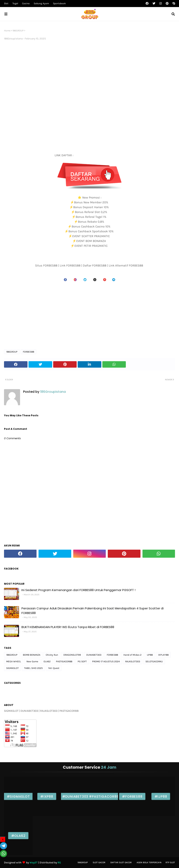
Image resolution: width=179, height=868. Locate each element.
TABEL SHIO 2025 (33, 668)
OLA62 (47, 661)
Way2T (34, 862)
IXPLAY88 (163, 655)
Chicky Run (52, 655)
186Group (83, 862)
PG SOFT (82, 661)
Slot (6, 3)
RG (59, 862)
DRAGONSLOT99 (72, 655)
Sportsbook (59, 3)
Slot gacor (99, 862)
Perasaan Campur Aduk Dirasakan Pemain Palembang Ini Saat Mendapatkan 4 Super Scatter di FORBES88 (93, 611)
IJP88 (150, 655)
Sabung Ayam (41, 3)
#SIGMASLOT (18, 796)
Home (7, 31)
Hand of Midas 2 (132, 655)
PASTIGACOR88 (64, 661)
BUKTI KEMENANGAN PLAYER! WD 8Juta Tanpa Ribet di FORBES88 (68, 627)
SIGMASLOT (12, 668)
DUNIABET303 (94, 655)
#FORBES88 (132, 796)
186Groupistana (13, 39)
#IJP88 (161, 796)
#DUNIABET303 (75, 796)
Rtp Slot (170, 862)
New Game (32, 661)
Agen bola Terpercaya (149, 862)
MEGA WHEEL (14, 661)
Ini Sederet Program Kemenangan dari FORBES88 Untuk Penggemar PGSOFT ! (78, 590)
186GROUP (18, 31)
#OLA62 (18, 836)
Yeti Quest (54, 668)
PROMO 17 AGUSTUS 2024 (106, 661)
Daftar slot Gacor (121, 862)
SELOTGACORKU (154, 661)
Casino (26, 3)
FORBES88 (28, 352)
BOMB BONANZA (32, 655)
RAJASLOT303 (133, 661)
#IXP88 (47, 796)
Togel (15, 3)
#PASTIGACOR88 (104, 796)
